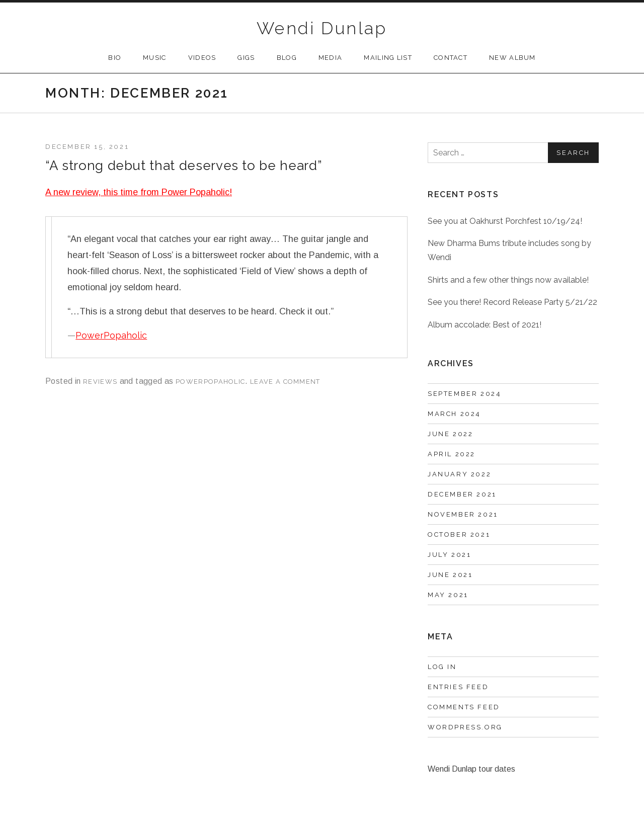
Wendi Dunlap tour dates (471, 769)
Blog (287, 58)
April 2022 (452, 454)
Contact (451, 58)
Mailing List (388, 58)
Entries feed (458, 687)
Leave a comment (285, 382)
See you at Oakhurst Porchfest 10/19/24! (505, 221)
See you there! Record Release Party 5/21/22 (512, 302)
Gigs (246, 58)
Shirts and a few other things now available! (508, 280)
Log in (442, 667)
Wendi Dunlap (322, 28)
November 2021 (463, 514)
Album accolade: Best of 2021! (485, 325)
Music (155, 58)
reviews (100, 382)
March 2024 (454, 414)
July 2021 (449, 555)
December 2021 (462, 494)
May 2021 (448, 595)
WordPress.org (465, 727)
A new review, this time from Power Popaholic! (139, 192)
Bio (115, 58)
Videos (202, 58)
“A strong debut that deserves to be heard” (184, 165)
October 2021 (459, 534)
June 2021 (450, 575)
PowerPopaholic (111, 335)
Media (331, 58)
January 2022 (459, 474)
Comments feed (464, 707)
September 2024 (464, 394)
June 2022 (450, 434)
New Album (512, 58)
